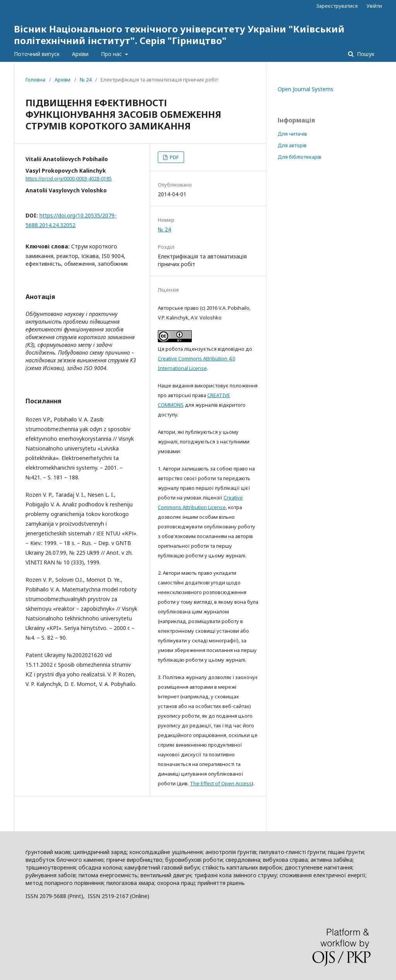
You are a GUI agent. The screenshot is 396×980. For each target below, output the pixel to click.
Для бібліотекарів (300, 157)
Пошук (365, 54)
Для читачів (292, 134)
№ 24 (85, 80)
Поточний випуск (37, 54)
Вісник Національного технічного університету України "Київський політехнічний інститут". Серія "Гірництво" (179, 35)
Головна (35, 80)
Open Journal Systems (306, 89)
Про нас (112, 54)
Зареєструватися (337, 6)
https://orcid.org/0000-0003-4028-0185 (69, 179)
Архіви (80, 54)
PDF (174, 157)
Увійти (374, 6)
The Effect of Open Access (221, 783)
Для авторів (292, 145)
